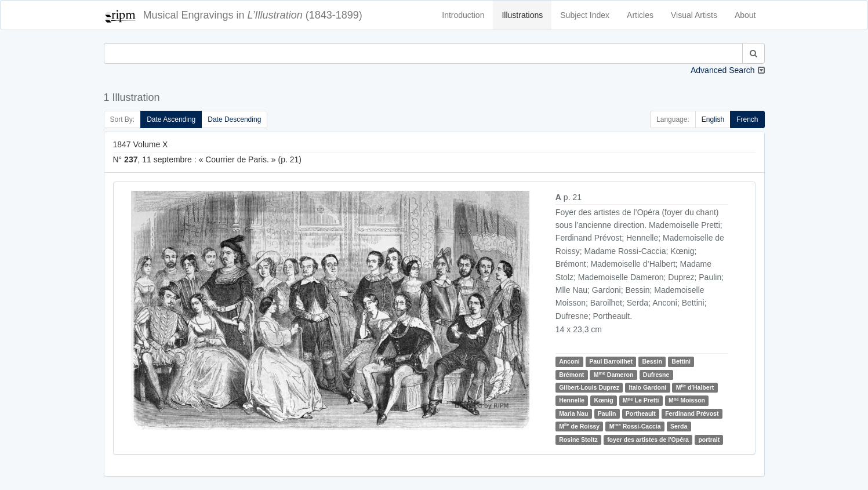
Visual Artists (694, 15)
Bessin (652, 361)
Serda (679, 426)
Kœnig (603, 401)
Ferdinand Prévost (692, 413)
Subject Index (585, 15)
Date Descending (234, 119)
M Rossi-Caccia (635, 426)
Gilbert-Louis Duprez (589, 387)
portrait (709, 440)
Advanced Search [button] (723, 70)
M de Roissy (579, 426)
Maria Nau (573, 413)
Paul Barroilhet (611, 361)
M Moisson (687, 400)
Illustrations (522, 15)
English (713, 119)
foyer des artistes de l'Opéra (648, 440)
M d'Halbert (695, 387)
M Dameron (614, 374)
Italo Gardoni (647, 387)
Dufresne (656, 375)
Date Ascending (171, 119)
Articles (640, 15)
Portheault (641, 413)
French (747, 119)
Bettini (681, 361)
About (745, 15)
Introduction (463, 15)
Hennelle (572, 401)
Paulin (607, 413)
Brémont (571, 375)
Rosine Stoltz (578, 440)
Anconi (569, 361)
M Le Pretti (641, 400)
